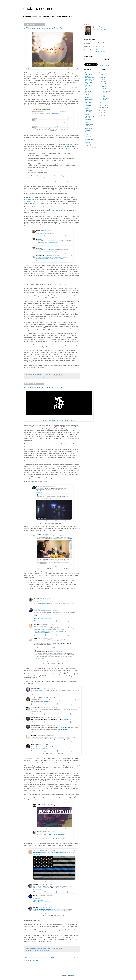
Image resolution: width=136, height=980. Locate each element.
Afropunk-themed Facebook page (34, 930)
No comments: (47, 375)
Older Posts (76, 958)
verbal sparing (64, 296)
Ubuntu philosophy (56, 211)
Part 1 (28, 73)
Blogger (71, 975)
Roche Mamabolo (65, 145)
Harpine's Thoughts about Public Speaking (90, 116)
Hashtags (35, 377)
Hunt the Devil (89, 139)
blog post (30, 150)
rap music (46, 928)
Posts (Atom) (35, 961)
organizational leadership (56, 209)
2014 (102, 113)
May (103, 84)
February (105, 105)
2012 (102, 115)
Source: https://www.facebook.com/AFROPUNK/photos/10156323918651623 (59, 420)
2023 (102, 77)
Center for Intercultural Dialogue (88, 75)
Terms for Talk (48, 377)
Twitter (53, 377)
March (104, 103)
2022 (102, 80)
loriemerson (88, 129)
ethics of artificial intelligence (33, 209)
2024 (102, 75)
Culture (31, 377)
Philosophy (41, 377)
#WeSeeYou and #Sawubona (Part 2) (43, 28)
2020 (102, 82)
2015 (102, 110)
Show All (94, 148)
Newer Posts (28, 958)
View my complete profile (99, 30)
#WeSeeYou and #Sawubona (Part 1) (43, 387)
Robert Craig (98, 27)
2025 (102, 72)
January (104, 107)
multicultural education (69, 207)
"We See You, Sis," (71, 930)
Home (52, 958)
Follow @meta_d (104, 65)
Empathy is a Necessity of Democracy (88, 142)
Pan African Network (30, 224)
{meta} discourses (39, 9)
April (103, 86)
